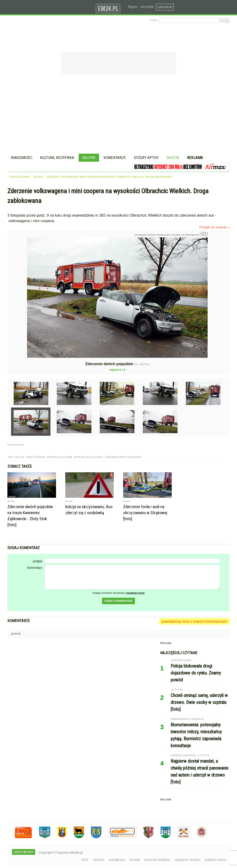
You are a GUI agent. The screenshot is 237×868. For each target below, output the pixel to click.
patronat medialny (157, 860)
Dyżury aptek (146, 158)
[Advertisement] (118, 115)
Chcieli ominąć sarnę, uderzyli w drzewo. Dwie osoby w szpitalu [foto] (199, 702)
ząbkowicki (165, 7)
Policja (19, 457)
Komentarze (115, 158)
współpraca (117, 860)
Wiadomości (22, 158)
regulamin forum (135, 593)
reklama (99, 860)
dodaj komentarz (118, 601)
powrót (16, 634)
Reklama (195, 158)
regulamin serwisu (187, 860)
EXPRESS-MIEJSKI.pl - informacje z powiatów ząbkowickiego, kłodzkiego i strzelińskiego (51, 7)
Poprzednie (17, 282)
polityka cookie (215, 860)
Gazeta (173, 158)
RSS (85, 860)
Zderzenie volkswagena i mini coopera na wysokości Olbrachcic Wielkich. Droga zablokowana (109, 177)
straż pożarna (35, 457)
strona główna (19, 177)
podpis (38, 561)
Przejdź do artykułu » (214, 227)
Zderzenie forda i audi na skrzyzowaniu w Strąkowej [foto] (145, 513)
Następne (217, 270)
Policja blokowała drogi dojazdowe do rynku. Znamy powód (196, 673)
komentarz (35, 568)
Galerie (89, 158)
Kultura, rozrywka (57, 158)
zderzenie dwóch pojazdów (123, 457)
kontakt (135, 860)
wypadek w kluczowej (88, 457)
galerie (38, 177)
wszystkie (147, 7)
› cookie (153, 20)
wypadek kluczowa (59, 457)
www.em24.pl (109, 7)
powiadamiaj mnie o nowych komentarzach (194, 621)
